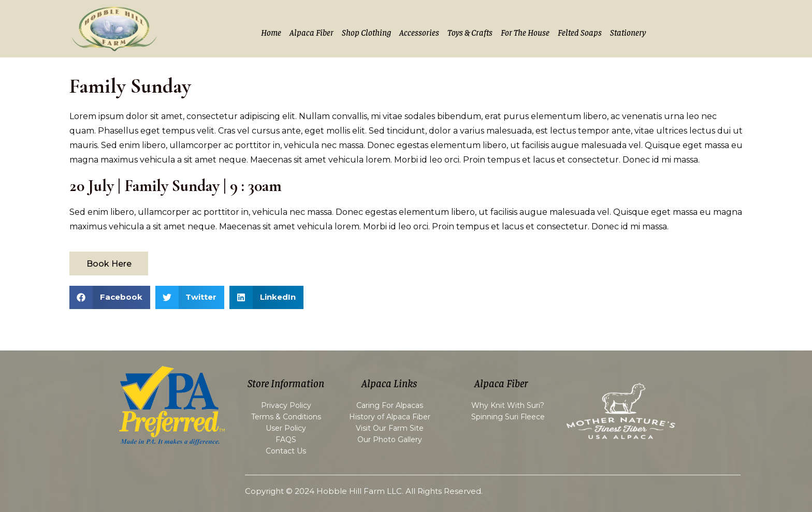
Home (271, 32)
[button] (110, 297)
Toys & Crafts (470, 32)
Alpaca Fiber (311, 32)
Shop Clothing (366, 32)
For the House (525, 32)
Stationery (628, 32)
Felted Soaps (580, 32)
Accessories (419, 32)
